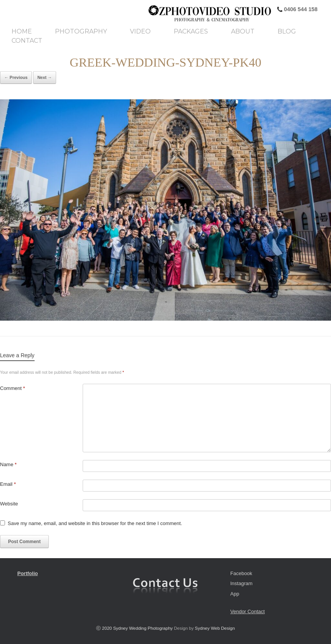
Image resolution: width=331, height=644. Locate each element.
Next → (45, 77)
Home (22, 32)
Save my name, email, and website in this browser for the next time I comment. (95, 523)
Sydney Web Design (215, 628)
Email (8, 484)
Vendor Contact (248, 611)
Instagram (241, 583)
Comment (12, 388)
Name (8, 464)
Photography (81, 32)
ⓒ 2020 (105, 628)
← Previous (16, 77)
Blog (287, 32)
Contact (27, 41)
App (235, 594)
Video (140, 32)
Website (9, 504)
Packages (191, 32)
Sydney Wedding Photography (143, 628)
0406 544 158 (300, 9)
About (243, 32)
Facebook (241, 573)
